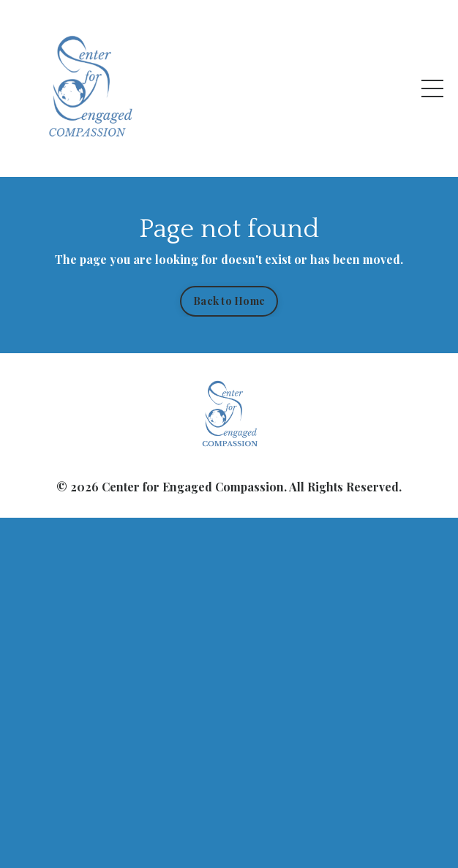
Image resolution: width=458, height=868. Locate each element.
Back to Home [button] (229, 301)
